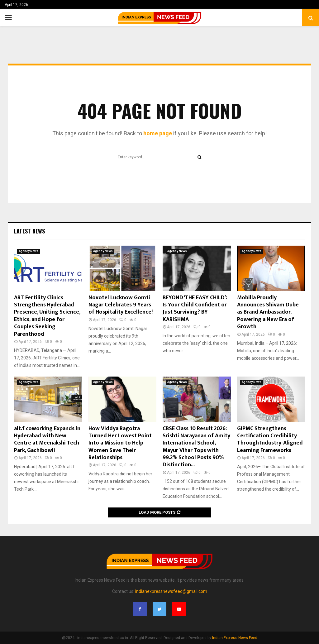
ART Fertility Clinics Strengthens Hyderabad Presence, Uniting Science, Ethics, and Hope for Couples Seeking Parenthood (47, 316)
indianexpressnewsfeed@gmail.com (171, 591)
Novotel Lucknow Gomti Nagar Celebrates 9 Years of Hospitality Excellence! (121, 305)
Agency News (29, 251)
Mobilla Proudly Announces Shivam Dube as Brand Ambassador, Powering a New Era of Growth (268, 312)
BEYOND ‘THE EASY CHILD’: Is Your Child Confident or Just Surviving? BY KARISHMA (195, 309)
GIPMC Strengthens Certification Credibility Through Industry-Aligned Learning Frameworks (270, 440)
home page (158, 133)
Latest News (29, 231)
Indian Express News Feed (235, 638)
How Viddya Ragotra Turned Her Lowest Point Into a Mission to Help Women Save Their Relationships (120, 443)
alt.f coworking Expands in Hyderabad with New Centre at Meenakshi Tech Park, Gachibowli (47, 440)
